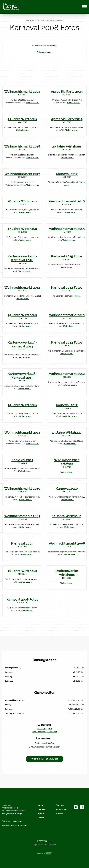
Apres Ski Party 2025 (67, 91)
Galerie (41, 818)
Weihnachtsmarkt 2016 (67, 201)
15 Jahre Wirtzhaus (22, 315)
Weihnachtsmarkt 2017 (22, 174)
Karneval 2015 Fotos (67, 256)
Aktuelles (41, 21)
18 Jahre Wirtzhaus (22, 201)
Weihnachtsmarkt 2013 (67, 315)
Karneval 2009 (22, 543)
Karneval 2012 (67, 405)
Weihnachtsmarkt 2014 (22, 288)
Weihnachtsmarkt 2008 (67, 543)
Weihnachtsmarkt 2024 (22, 91)
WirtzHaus (30, 21)
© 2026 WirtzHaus (44, 841)
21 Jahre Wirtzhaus (22, 119)
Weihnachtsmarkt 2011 (22, 432)
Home (41, 805)
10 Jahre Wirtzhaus (22, 571)
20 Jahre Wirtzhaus (67, 146)
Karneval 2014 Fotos (67, 288)
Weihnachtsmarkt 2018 (22, 146)
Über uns (60, 805)
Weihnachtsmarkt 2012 (67, 374)
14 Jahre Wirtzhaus (22, 405)
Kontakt (59, 814)
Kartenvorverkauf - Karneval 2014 (22, 344)
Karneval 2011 (22, 460)
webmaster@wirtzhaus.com (48, 747)
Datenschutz (51, 844)
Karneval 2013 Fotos (67, 342)
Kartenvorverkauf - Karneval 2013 (22, 376)
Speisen (41, 814)
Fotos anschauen (45, 52)
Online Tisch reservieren (45, 759)
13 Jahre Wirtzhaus (67, 432)
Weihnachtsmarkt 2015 (67, 229)
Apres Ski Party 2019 (67, 119)
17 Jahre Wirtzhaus (22, 229)
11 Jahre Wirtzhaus (67, 516)
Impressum (38, 844)
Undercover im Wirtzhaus (67, 573)
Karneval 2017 (67, 174)
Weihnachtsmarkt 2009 (22, 516)
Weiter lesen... (33, 103)
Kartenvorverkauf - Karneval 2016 (22, 258)
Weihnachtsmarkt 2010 (22, 489)
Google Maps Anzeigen (13, 814)
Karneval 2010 (67, 489)
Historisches (61, 809)
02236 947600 (48, 743)
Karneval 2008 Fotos (55, 21)
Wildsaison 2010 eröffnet (67, 462)
